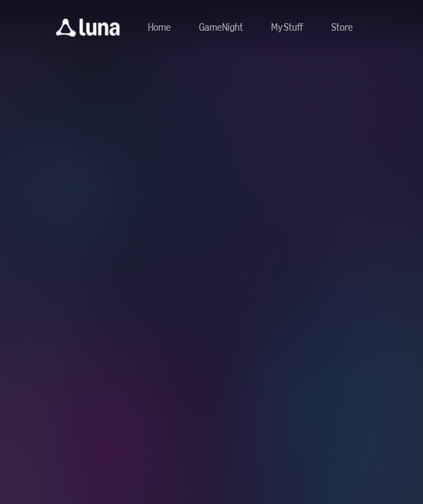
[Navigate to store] (342, 28)
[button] (88, 28)
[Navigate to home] (159, 28)
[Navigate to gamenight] (221, 28)
